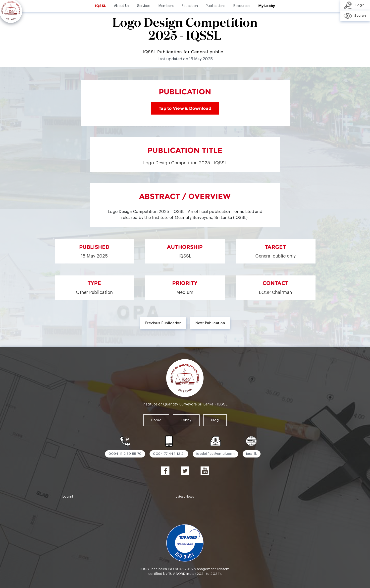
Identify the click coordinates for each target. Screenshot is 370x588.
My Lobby (267, 6)
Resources (242, 6)
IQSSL (101, 6)
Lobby (186, 420)
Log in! (68, 496)
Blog (215, 420)
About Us (121, 6)
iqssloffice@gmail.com (215, 454)
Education (190, 6)
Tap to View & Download (185, 108)
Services (144, 6)
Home (156, 420)
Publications (216, 6)
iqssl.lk (252, 454)
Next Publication (210, 323)
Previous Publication (163, 323)
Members (166, 6)
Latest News (185, 496)
